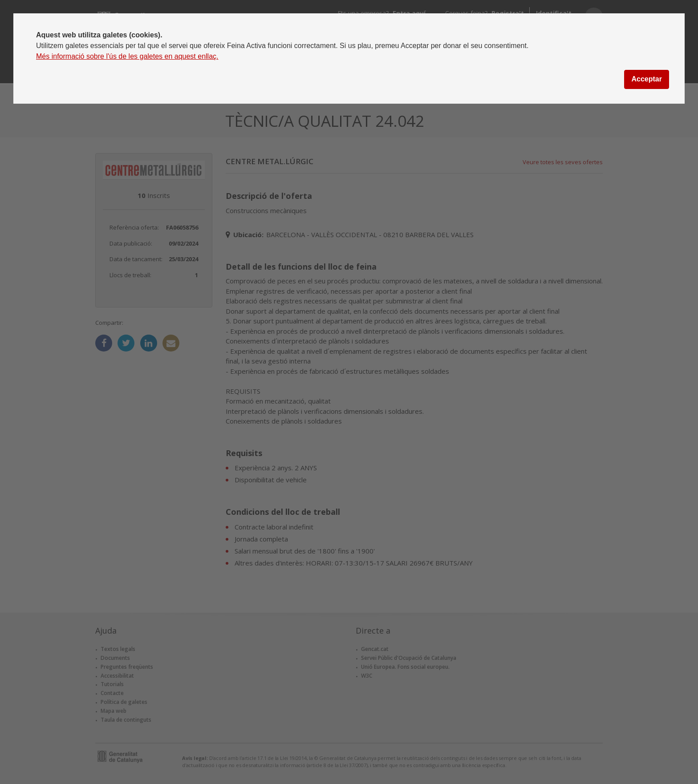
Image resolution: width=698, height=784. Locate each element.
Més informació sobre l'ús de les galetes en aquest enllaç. (127, 56)
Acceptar (646, 79)
